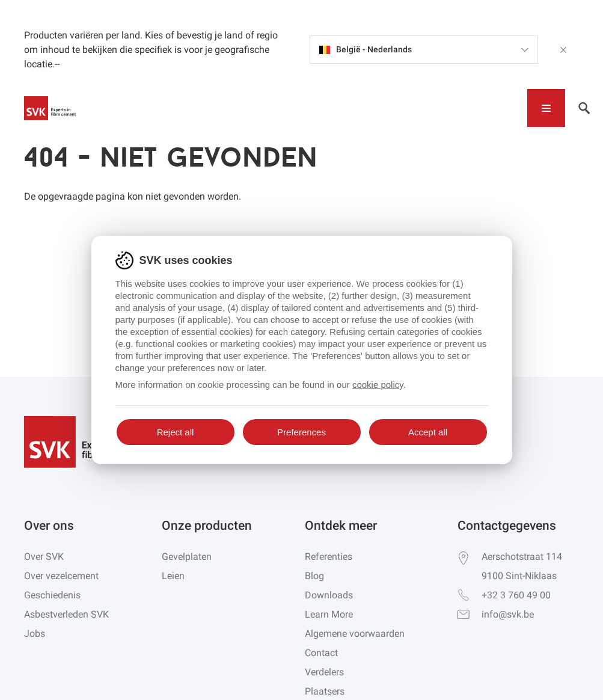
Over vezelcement (61, 576)
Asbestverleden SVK (66, 614)
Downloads (329, 595)
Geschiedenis (52, 595)
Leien (173, 576)
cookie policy (378, 385)
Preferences (301, 432)
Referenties (329, 557)
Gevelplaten (187, 557)
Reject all (176, 432)
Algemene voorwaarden (355, 634)
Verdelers (324, 672)
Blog (314, 576)
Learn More (329, 614)
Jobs (35, 634)
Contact (321, 653)
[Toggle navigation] (546, 108)
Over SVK (44, 557)
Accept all (428, 432)
